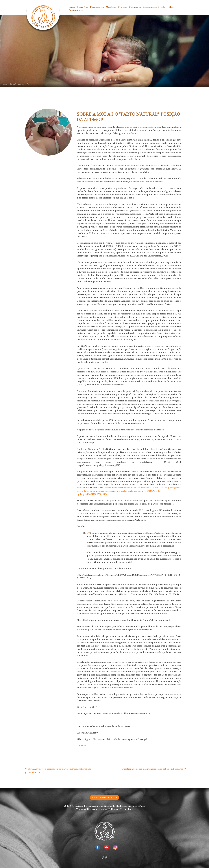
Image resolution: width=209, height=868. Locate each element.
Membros (111, 7)
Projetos (123, 7)
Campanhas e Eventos (155, 7)
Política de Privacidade (121, 809)
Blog (171, 7)
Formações (135, 7)
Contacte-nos (76, 10)
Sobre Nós (83, 7)
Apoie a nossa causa (104, 797)
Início (72, 7)
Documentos (97, 7)
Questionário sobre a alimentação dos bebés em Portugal (152, 769)
